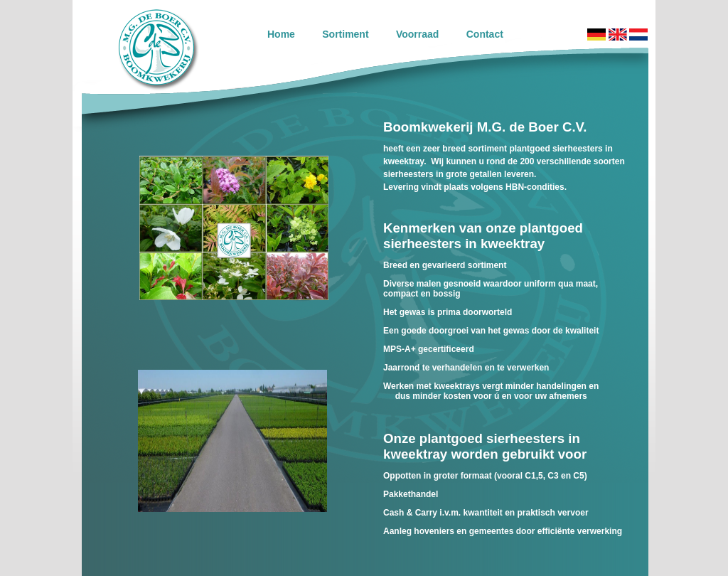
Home (281, 34)
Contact (485, 34)
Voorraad (417, 34)
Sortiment (345, 34)
